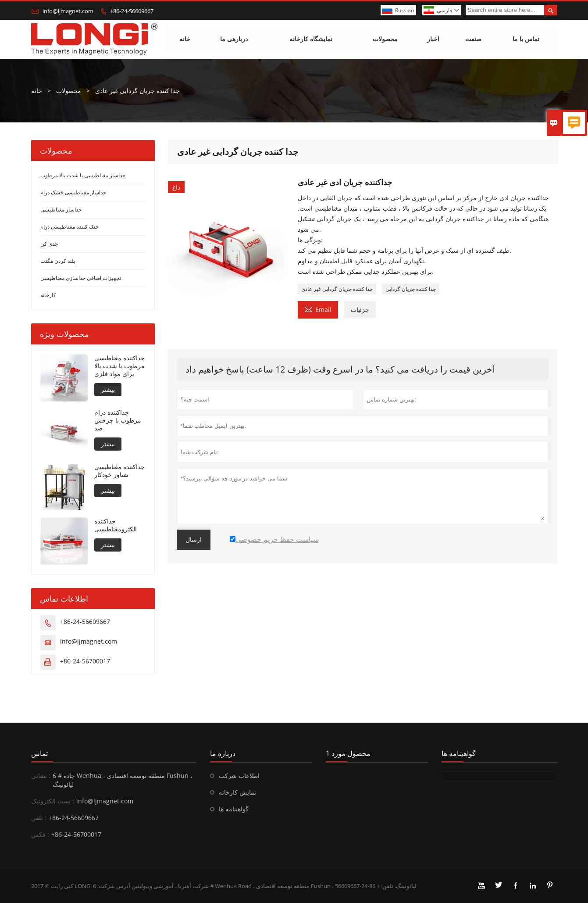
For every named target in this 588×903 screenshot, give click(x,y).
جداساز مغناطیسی (61, 210)
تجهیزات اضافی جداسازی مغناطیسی (81, 278)
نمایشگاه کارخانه (311, 39)
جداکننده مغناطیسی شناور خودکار (119, 471)
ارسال (194, 540)
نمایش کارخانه (237, 792)
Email (318, 309)
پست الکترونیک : (53, 801)
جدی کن (49, 244)
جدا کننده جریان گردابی (411, 289)
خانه (185, 39)
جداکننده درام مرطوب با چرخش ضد (118, 420)
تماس (39, 753)
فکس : (40, 834)
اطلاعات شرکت (239, 776)
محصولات (385, 39)
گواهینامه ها (234, 809)
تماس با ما (526, 39)
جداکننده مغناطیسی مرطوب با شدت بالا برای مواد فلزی (119, 366)
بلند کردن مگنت (58, 261)
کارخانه (48, 295)
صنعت (473, 39)
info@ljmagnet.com (68, 11)
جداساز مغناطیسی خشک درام (73, 192)
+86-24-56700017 (85, 661)
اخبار (433, 39)
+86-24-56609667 (132, 11)
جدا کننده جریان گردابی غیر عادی (337, 289)
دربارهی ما (234, 39)
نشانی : (41, 776)
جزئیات (360, 310)
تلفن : (39, 818)
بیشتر (108, 389)
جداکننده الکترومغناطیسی (116, 525)
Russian (404, 10)
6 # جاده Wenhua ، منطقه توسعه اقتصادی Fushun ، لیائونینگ (123, 780)
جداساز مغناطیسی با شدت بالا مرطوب (83, 175)
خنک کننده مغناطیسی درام (69, 227)
